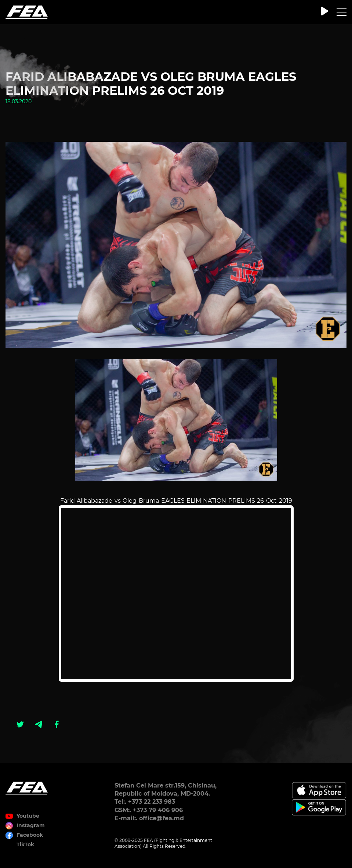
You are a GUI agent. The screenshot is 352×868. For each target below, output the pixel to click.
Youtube (28, 816)
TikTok (25, 844)
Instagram (31, 825)
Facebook (30, 835)
